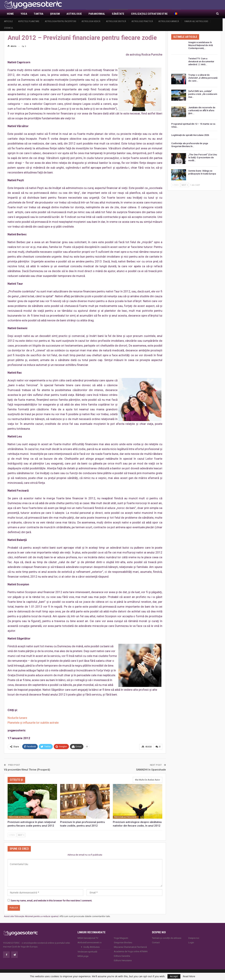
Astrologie (74, 14)
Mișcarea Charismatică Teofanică (130, 947)
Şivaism (55, 14)
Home (10, 14)
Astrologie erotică (116, 21)
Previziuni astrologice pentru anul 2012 (21, 817)
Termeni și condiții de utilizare (167, 938)
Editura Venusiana (123, 960)
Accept (174, 976)
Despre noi (194, 938)
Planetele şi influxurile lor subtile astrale (33, 723)
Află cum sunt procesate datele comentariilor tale (85, 916)
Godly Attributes (91, 947)
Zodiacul (9, 28)
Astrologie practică (142, 21)
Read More (189, 976)
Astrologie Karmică (169, 21)
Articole (8, 21)
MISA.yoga (83, 956)
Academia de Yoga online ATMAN (131, 951)
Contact (156, 943)
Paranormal (97, 14)
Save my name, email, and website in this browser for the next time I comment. (51, 901)
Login (191, 943)
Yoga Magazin (121, 938)
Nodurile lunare (17, 718)
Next (21, 835)
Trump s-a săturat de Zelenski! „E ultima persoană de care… (203, 78)
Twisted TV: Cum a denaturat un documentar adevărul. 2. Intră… (201, 61)
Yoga (24, 14)
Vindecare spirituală (87, 952)
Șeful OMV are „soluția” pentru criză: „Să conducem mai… (203, 94)
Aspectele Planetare (29, 21)
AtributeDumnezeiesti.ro (90, 943)
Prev (12, 835)
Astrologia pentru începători (60, 21)
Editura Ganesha (122, 956)
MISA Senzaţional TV (88, 938)
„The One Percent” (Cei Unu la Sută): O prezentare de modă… (203, 157)
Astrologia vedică (91, 21)
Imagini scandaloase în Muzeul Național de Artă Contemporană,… (201, 45)
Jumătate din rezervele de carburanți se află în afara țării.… (202, 110)
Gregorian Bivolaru (123, 943)
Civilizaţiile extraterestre (149, 14)
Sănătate (118, 14)
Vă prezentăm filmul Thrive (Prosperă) (27, 770)
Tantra (39, 14)
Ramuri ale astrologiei (196, 21)
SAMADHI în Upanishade (151, 770)
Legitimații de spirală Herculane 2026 (190, 135)
